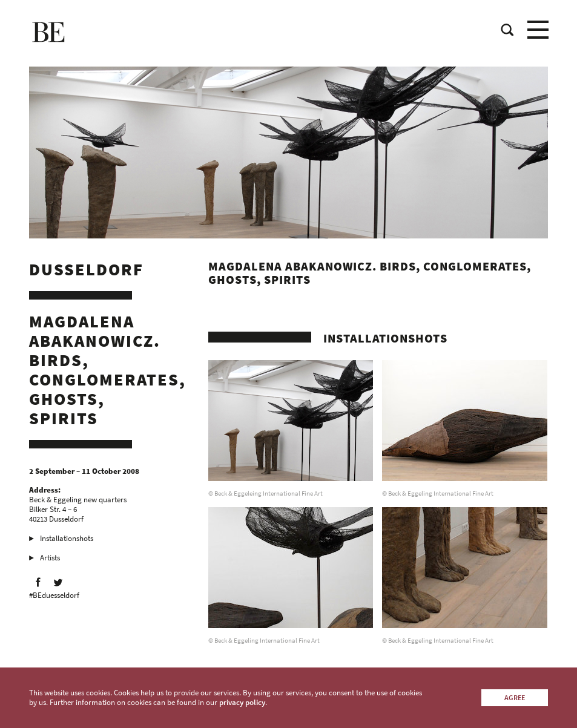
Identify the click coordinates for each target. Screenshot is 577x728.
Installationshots (67, 538)
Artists (50, 558)
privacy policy (242, 702)
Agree (515, 697)
